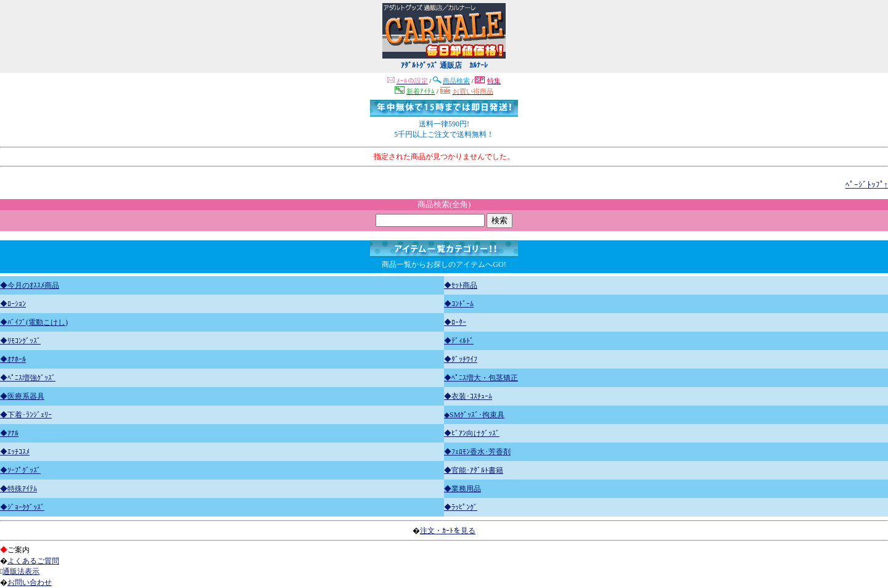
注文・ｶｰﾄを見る (448, 531)
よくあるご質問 (33, 561)
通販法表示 (21, 571)
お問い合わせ (30, 582)
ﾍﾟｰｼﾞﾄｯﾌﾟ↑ (867, 185)
